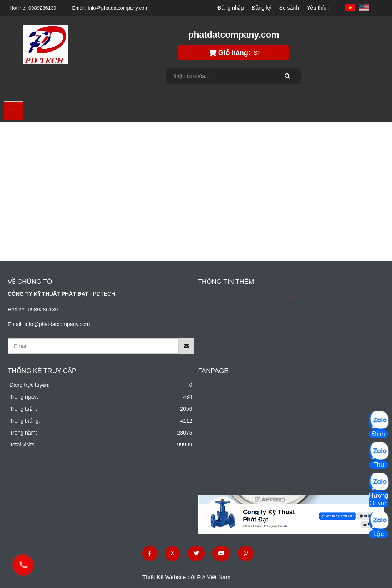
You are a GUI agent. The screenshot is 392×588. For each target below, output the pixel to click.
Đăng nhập (231, 8)
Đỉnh (378, 434)
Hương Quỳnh (379, 499)
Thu (379, 465)
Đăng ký (261, 8)
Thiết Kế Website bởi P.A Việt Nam (186, 577)
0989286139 (42, 8)
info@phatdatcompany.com (118, 8)
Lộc (379, 534)
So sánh (289, 8)
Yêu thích (318, 8)
